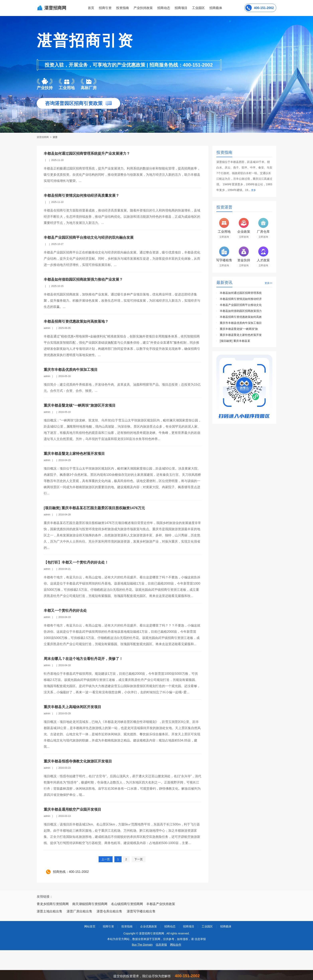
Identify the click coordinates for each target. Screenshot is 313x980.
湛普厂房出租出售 (79, 911)
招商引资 (105, 8)
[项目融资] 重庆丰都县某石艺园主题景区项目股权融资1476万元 (94, 508)
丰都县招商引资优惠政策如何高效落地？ (76, 321)
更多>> (268, 283)
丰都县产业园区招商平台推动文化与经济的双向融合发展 (89, 238)
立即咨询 (224, 237)
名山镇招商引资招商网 (127, 904)
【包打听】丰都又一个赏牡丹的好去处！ (76, 562)
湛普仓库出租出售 (109, 911)
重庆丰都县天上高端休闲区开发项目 (72, 707)
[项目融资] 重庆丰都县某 (235, 341)
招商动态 (164, 8)
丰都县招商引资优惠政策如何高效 (241, 317)
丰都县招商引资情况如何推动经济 (241, 299)
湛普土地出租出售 (50, 911)
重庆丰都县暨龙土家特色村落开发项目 (74, 454)
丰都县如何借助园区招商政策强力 (241, 311)
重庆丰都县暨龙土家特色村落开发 (241, 335)
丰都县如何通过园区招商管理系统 (241, 293)
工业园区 (198, 8)
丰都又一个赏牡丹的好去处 (65, 611)
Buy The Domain (142, 945)
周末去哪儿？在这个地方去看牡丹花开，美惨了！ (83, 659)
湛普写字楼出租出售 (141, 911)
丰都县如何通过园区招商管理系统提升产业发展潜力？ (87, 154)
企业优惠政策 (149, 926)
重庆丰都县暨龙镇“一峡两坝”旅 (239, 329)
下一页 (139, 859)
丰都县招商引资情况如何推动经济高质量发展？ (81, 196)
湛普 (55, 137)
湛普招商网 (43, 137)
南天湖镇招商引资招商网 (90, 904)
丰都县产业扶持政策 (161, 904)
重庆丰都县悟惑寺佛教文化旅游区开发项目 (78, 761)
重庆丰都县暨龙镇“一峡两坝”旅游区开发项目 (80, 405)
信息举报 (161, 945)
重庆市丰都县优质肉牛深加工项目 (71, 370)
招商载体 (226, 926)
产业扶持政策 (143, 8)
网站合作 (176, 945)
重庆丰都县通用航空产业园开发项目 (72, 809)
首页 (91, 8)
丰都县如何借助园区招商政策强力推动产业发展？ (83, 279)
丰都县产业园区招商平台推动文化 (241, 305)
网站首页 (90, 926)
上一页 (106, 859)
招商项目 (181, 8)
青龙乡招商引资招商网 (53, 904)
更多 (254, 190)
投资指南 (123, 8)
